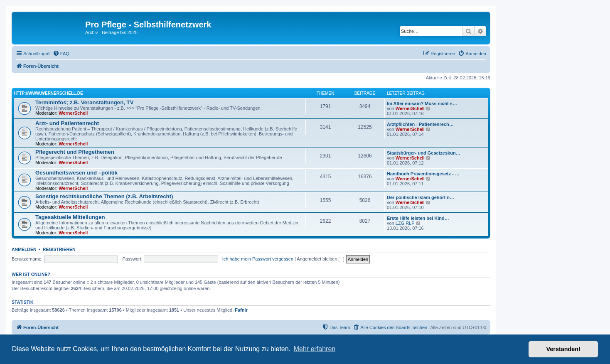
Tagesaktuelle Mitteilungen (70, 217)
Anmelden (24, 249)
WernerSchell (73, 113)
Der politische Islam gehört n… (421, 197)
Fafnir (241, 310)
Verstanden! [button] (563, 349)
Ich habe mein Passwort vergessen (258, 259)
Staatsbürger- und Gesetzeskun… (424, 153)
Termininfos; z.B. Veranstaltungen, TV (84, 102)
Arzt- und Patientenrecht (67, 123)
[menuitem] (61, 54)
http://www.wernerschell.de (48, 93)
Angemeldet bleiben (320, 259)
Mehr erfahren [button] (315, 349)
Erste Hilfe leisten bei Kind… (418, 218)
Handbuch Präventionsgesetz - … (423, 174)
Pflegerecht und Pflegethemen (75, 152)
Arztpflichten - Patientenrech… (420, 124)
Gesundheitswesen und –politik (76, 173)
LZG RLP (405, 223)
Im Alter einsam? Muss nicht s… (422, 103)
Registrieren (59, 249)
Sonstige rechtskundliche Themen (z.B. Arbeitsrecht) (104, 196)
